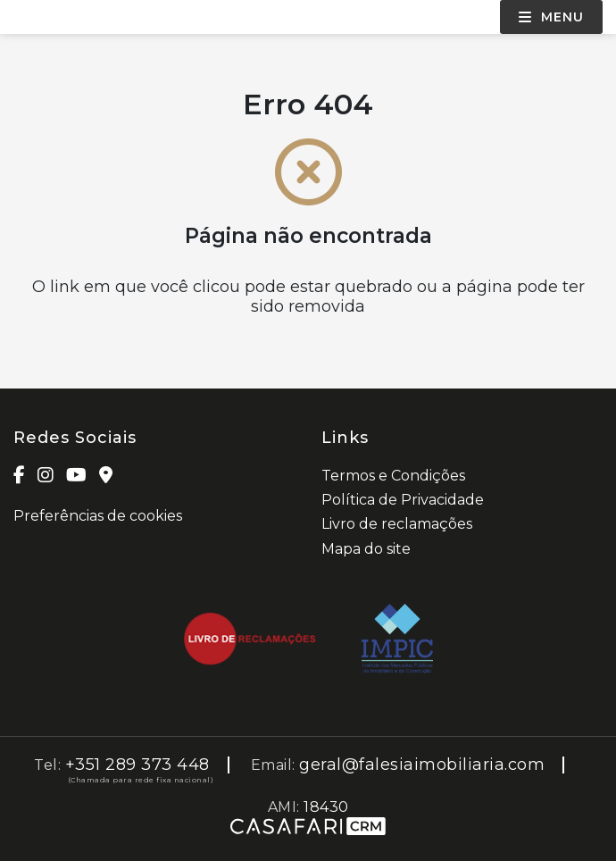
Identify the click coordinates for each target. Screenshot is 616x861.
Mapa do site (366, 549)
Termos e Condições (393, 476)
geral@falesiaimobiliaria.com (422, 765)
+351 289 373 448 (137, 765)
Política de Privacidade (403, 500)
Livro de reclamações (397, 524)
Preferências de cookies (98, 516)
